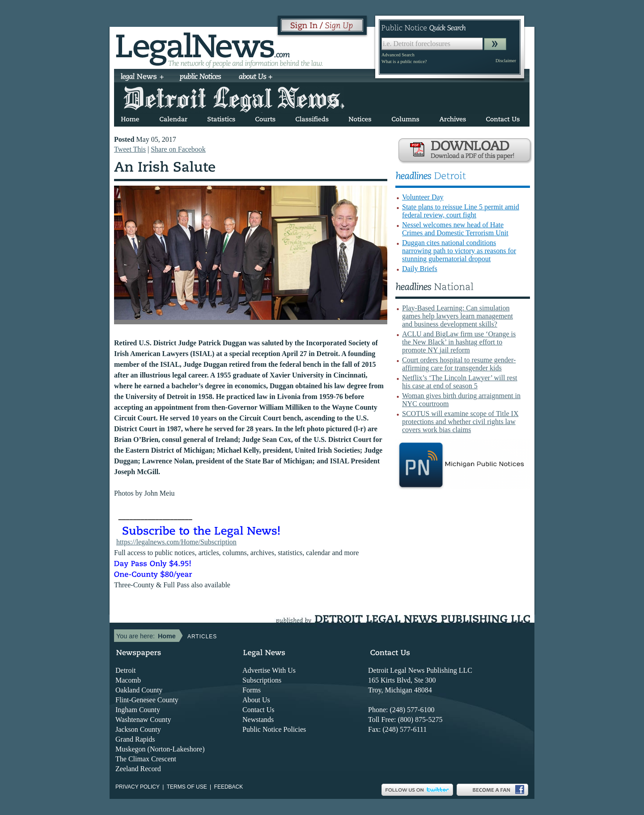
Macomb (128, 680)
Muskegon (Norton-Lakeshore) (160, 749)
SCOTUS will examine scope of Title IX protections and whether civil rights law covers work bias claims (460, 422)
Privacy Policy (138, 787)
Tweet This (130, 149)
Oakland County (139, 690)
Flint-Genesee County (147, 700)
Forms (252, 690)
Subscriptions (262, 680)
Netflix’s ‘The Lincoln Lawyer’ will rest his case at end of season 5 (460, 382)
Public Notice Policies (274, 729)
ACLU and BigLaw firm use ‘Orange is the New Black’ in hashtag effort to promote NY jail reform (459, 342)
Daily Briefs (420, 269)
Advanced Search (398, 55)
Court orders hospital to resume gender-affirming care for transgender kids (459, 364)
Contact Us (258, 710)
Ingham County (138, 710)
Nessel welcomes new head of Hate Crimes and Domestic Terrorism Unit (455, 229)
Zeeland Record (138, 769)
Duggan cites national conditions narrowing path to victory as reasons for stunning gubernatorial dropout (459, 251)
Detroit (125, 670)
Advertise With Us (269, 670)
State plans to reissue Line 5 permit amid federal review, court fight (461, 211)
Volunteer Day (423, 197)
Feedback (229, 787)
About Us (256, 700)
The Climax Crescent (146, 759)
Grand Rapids (135, 739)
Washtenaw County (143, 719)
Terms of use (187, 787)
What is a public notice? (404, 62)
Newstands (258, 719)
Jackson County (138, 729)
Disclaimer (506, 61)
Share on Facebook (178, 149)
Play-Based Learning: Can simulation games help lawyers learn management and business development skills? (458, 316)
